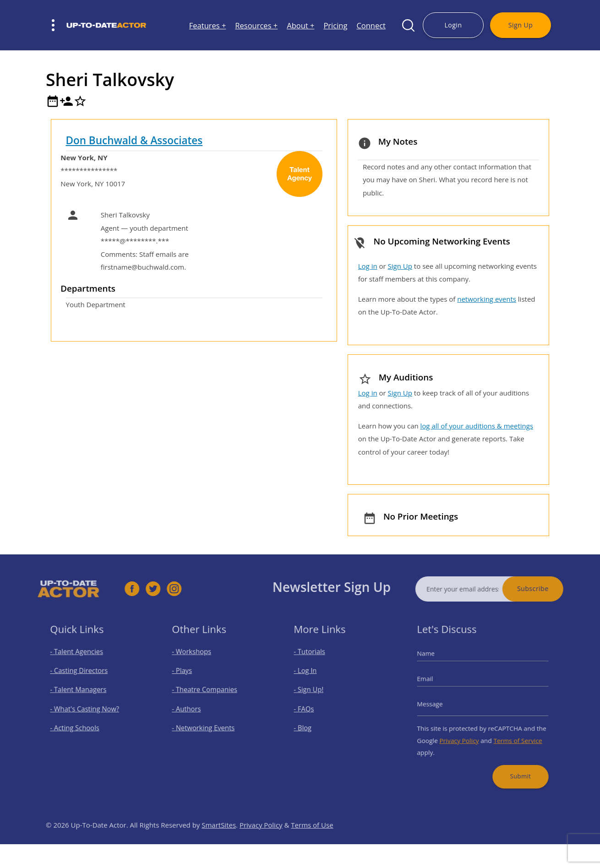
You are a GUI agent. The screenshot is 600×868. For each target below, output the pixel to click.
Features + (208, 25)
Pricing (335, 25)
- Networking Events (206, 724)
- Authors (192, 708)
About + (300, 25)
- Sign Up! (314, 692)
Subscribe (549, 589)
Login (453, 25)
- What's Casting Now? (87, 708)
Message (438, 704)
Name (435, 662)
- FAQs (310, 708)
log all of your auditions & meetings (477, 426)
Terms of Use (312, 841)
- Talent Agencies (80, 659)
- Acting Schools (79, 724)
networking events (487, 299)
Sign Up (521, 25)
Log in (368, 266)
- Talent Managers (82, 692)
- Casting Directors (82, 676)
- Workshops (196, 659)
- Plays (188, 676)
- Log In (311, 676)
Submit (514, 765)
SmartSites (219, 841)
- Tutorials (315, 659)
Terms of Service (513, 735)
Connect (371, 25)
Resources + (256, 25)
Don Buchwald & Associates (134, 140)
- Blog (309, 724)
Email (434, 683)
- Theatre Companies (207, 692)
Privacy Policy (463, 735)
